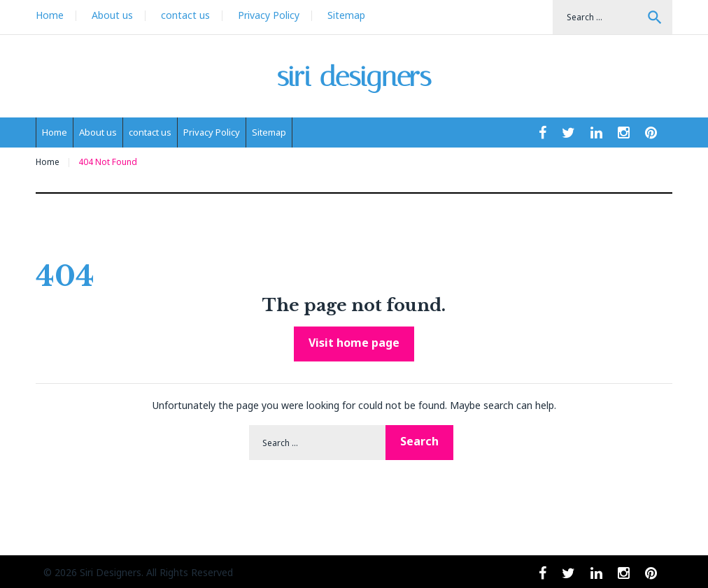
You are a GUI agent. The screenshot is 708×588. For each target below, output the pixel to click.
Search (655, 17)
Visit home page (354, 343)
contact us (185, 15)
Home (50, 15)
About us (112, 15)
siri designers (354, 77)
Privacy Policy (269, 15)
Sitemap (346, 15)
